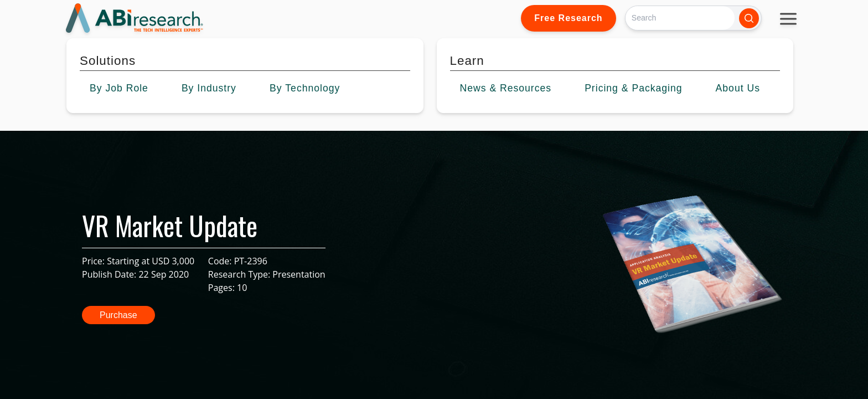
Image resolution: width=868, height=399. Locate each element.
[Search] (680, 18)
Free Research (568, 18)
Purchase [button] (118, 315)
